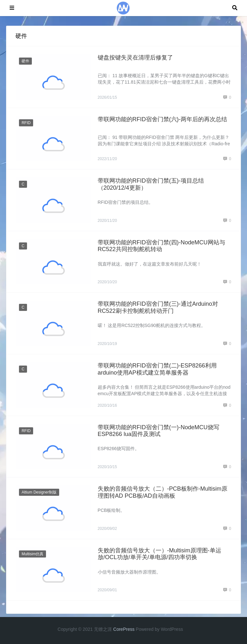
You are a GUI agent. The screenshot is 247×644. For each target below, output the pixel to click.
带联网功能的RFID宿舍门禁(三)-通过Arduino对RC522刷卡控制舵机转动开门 (158, 307)
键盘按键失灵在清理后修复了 (135, 58)
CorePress (124, 629)
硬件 (25, 61)
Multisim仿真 (32, 554)
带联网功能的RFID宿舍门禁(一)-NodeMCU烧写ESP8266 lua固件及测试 (159, 431)
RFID (26, 123)
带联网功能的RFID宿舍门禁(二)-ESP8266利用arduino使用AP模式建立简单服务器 (157, 369)
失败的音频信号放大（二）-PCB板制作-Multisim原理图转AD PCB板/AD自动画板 (163, 492)
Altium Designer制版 (39, 492)
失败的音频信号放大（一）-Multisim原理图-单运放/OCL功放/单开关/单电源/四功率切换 (160, 554)
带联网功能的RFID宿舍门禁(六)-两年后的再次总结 (162, 119)
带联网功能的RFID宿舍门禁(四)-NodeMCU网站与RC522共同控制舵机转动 (161, 246)
